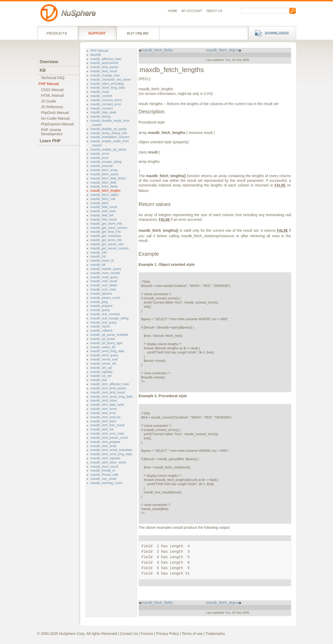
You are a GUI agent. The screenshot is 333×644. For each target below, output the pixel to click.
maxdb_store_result (104, 467)
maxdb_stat (99, 380)
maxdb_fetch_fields (104, 186)
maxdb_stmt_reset (104, 446)
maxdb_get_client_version (109, 228)
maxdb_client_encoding (107, 84)
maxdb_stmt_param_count (109, 438)
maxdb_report (100, 326)
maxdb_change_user (105, 75)
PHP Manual (49, 84)
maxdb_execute (102, 166)
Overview (49, 62)
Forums (147, 634)
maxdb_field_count (104, 207)
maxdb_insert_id (102, 261)
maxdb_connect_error (106, 104)
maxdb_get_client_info (106, 224)
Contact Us (129, 634)
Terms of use (192, 634)
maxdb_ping (99, 302)
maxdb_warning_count (106, 483)
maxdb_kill (98, 265)
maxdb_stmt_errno (104, 409)
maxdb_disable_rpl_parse (109, 129)
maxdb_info (99, 253)
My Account (192, 11)
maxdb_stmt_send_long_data (111, 454)
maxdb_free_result (104, 220)
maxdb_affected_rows (106, 59)
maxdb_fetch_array (104, 170)
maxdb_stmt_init (102, 429)
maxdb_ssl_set (101, 376)
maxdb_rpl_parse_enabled (109, 335)
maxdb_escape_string (106, 162)
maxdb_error (100, 158)
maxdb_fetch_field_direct (108, 178)
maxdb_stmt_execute (106, 417)
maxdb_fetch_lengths (106, 191)
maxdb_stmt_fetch (103, 421)
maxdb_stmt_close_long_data (112, 397)
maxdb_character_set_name (111, 80)
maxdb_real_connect (105, 314)
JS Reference (52, 107)
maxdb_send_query (104, 355)
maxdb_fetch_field (103, 183)
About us (214, 11)
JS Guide (49, 101)
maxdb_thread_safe (105, 475)
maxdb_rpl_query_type (107, 343)
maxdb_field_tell (102, 215)
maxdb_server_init (103, 364)
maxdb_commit (101, 96)
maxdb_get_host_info (106, 232)
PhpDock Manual (55, 113)
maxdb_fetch (100, 203)
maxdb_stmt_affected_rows (110, 384)
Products (57, 33)
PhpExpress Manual (57, 124)
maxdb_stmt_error (103, 413)
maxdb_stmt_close (104, 401)
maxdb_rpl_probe (103, 339)
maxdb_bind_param (105, 67)
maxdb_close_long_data (108, 88)
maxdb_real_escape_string (110, 318)
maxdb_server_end (104, 359)
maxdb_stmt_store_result (108, 462)
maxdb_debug (101, 117)
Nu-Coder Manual (56, 118)
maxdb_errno (100, 154)
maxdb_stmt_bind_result (108, 392)
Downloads (271, 33)
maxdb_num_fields (104, 285)
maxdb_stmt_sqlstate (105, 458)
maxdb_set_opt (101, 368)
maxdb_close (100, 92)
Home (173, 11)
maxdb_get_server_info (107, 244)
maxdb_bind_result (104, 71)
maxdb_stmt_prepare (105, 442)
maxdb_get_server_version (110, 248)
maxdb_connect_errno (106, 100)
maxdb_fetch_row (103, 199)
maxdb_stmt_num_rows (107, 434)
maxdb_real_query (104, 323)
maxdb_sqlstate (102, 372)
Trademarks (215, 634)
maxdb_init (98, 256)
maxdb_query (100, 310)
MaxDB (96, 55)
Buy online (138, 33)
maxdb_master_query (106, 269)
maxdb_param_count (105, 298)
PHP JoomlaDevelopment (52, 132)
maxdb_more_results (105, 273)
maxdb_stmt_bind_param (108, 388)
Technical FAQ (53, 78)
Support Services (97, 33)
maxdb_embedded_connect (110, 137)
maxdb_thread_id (103, 471)
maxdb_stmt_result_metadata (111, 450)
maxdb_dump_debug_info (109, 133)
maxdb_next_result (104, 281)
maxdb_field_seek (103, 211)
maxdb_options (101, 294)
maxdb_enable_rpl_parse (108, 150)
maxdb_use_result (103, 479)
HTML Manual (52, 95)
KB (43, 70)
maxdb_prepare (102, 306)
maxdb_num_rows (103, 289)
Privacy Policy (167, 634)
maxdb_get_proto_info (106, 240)
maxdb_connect (102, 108)
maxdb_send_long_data (107, 351)
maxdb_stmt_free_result (108, 425)
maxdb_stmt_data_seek (107, 405)
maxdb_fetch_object (105, 195)
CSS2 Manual (52, 90)
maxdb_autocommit (104, 63)
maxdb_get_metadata (106, 236)
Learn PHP (50, 141)
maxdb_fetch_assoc (105, 174)
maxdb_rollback (102, 331)
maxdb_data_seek (103, 112)
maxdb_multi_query (104, 277)
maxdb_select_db (103, 347)
